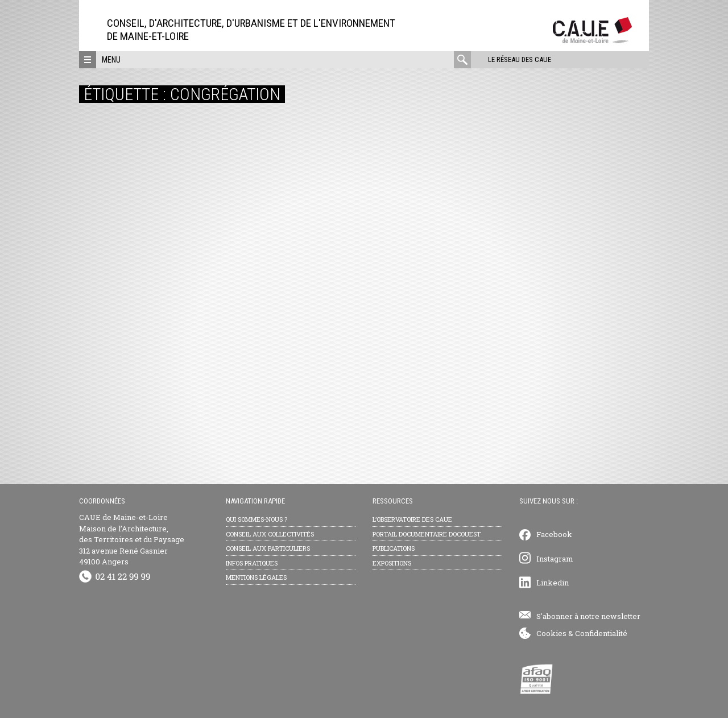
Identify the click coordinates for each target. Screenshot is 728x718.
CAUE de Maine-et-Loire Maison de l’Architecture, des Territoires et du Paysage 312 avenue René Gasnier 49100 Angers (132, 539)
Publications (394, 548)
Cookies (551, 633)
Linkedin (553, 583)
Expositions (392, 563)
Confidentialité (601, 633)
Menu (111, 60)
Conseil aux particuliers (268, 548)
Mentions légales (256, 577)
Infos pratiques (252, 563)
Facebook (554, 534)
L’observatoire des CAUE (412, 519)
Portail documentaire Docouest (427, 534)
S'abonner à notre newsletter (588, 616)
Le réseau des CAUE (520, 59)
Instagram (555, 559)
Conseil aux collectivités (270, 534)
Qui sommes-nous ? (257, 519)
